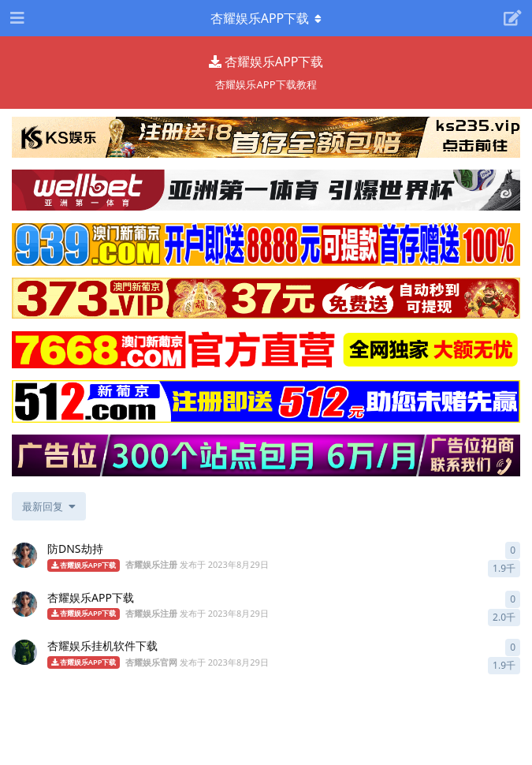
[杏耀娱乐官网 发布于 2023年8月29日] (24, 652)
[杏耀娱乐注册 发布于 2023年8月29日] (24, 555)
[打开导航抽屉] (16, 18)
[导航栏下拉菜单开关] (266, 18)
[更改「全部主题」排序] (49, 506)
